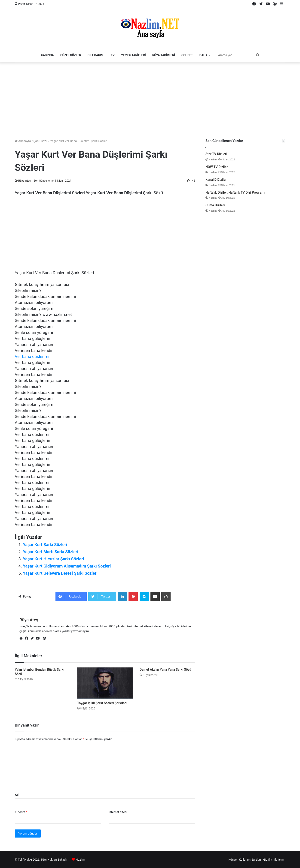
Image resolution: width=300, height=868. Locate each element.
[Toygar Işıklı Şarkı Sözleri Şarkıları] (105, 683)
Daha (204, 55)
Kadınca (47, 55)
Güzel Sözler (71, 55)
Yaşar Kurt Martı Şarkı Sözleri (51, 552)
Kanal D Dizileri (216, 180)
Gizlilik (268, 860)
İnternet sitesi (118, 812)
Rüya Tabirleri (164, 55)
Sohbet (187, 55)
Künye (232, 860)
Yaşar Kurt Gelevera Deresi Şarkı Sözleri (60, 573)
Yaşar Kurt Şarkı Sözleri (45, 545)
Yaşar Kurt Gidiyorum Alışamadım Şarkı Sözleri (67, 566)
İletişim (279, 860)
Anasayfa (23, 141)
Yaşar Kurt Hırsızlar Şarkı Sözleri (53, 559)
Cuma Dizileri (215, 205)
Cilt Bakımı (96, 55)
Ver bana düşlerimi (32, 356)
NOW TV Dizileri (217, 167)
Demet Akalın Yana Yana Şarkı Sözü (165, 670)
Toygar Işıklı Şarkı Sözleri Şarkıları (102, 703)
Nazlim (213, 160)
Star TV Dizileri (216, 154)
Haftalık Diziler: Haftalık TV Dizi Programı (235, 192)
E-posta (21, 812)
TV (113, 55)
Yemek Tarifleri (133, 55)
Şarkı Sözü (41, 141)
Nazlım (80, 860)
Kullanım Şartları (250, 860)
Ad (18, 795)
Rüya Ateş (24, 181)
